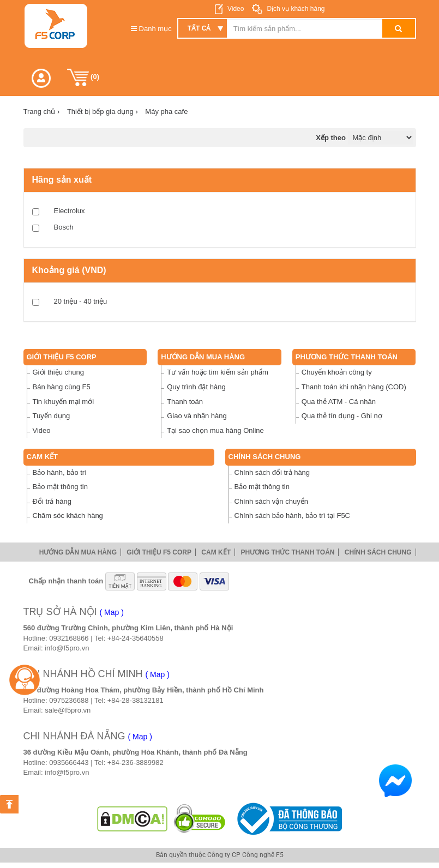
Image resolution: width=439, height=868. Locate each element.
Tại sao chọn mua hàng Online (215, 430)
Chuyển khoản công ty (337, 372)
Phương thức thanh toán (347, 357)
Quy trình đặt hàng (196, 387)
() (83, 77)
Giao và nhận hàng (197, 416)
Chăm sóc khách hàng (68, 516)
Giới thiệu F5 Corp (62, 357)
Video (236, 9)
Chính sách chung (265, 457)
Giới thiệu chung (59, 372)
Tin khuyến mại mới (64, 402)
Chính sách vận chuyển (271, 501)
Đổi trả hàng (52, 501)
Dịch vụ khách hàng (295, 9)
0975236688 (69, 700)
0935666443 (69, 762)
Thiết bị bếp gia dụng (103, 111)
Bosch (64, 227)
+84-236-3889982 (136, 762)
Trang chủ (42, 111)
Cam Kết (43, 457)
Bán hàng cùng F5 (62, 387)
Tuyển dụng (52, 416)
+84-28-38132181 (136, 700)
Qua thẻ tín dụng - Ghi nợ (342, 416)
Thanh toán (185, 402)
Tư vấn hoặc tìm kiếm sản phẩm (218, 372)
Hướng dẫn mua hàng (203, 357)
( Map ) (112, 612)
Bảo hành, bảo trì (60, 472)
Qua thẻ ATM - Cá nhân (339, 402)
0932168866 (69, 638)
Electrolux (70, 211)
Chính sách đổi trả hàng (272, 472)
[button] (41, 78)
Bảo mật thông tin (60, 487)
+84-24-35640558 (136, 638)
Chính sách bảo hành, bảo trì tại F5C (293, 516)
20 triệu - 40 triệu (81, 301)
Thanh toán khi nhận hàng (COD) (354, 387)
